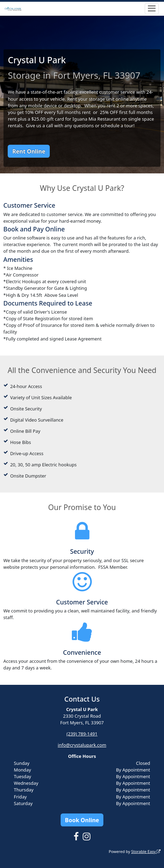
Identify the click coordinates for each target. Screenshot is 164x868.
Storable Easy (146, 851)
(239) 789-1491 (82, 734)
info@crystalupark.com (82, 745)
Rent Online (29, 151)
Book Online (82, 820)
